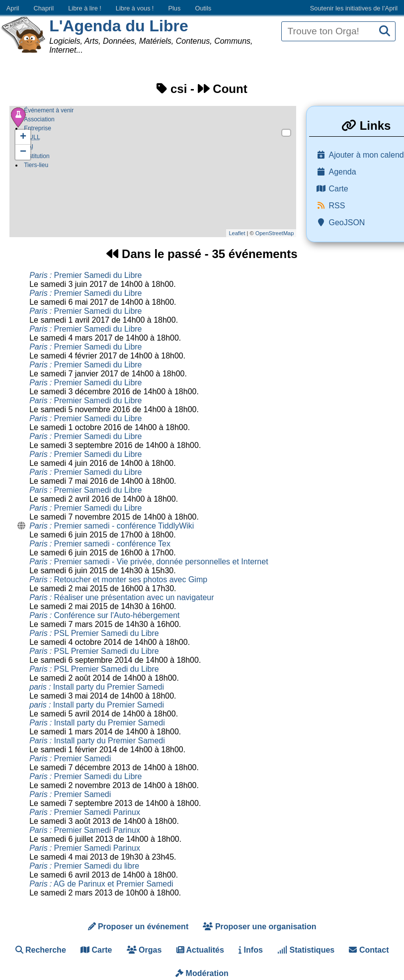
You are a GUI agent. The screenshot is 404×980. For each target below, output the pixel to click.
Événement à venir (49, 110)
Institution (37, 158)
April (13, 8)
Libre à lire (85, 8)
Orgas (144, 950)
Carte (96, 950)
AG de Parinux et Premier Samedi (101, 884)
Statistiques (306, 950)
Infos (251, 950)
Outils (203, 8)
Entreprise (38, 128)
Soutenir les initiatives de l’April (354, 8)
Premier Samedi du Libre (85, 275)
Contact (369, 950)
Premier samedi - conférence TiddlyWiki (112, 526)
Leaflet (237, 233)
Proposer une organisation (259, 927)
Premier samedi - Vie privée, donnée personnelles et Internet (149, 562)
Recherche (41, 950)
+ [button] (23, 137)
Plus (174, 8)
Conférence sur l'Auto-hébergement (104, 615)
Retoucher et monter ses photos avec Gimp (118, 579)
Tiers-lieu (36, 167)
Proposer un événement (138, 927)
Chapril (44, 8)
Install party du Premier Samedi (97, 687)
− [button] (23, 152)
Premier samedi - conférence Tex (100, 544)
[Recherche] (385, 32)
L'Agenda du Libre (119, 26)
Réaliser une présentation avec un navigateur (121, 597)
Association (39, 119)
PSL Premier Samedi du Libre (94, 633)
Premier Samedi (70, 758)
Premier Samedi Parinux (85, 812)
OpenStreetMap (275, 233)
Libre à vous (135, 8)
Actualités (200, 950)
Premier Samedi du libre (84, 866)
